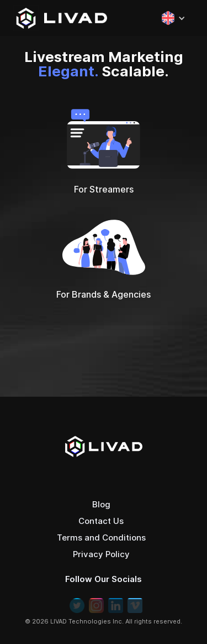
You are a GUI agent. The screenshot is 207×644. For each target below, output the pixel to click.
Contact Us (101, 521)
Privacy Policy (101, 554)
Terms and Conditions (101, 537)
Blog (101, 504)
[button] (168, 18)
